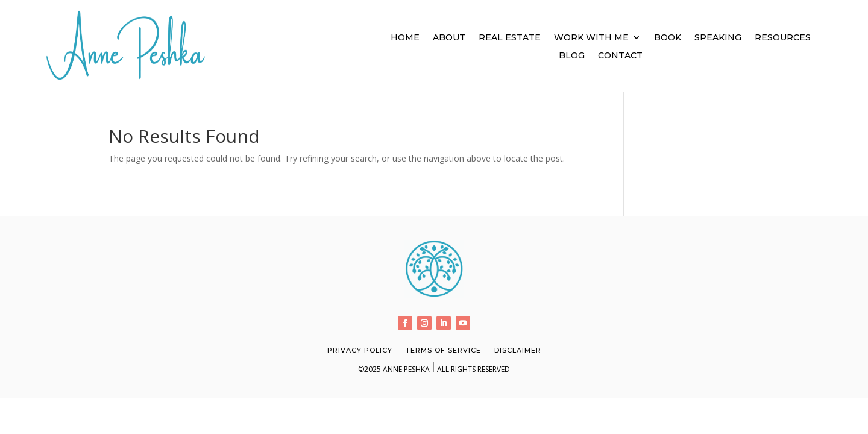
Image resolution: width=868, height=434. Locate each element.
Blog (572, 56)
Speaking (718, 38)
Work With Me (591, 38)
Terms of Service (443, 350)
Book (668, 38)
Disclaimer (518, 350)
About (449, 38)
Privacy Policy (360, 350)
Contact (620, 56)
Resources (783, 38)
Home (405, 38)
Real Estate (510, 38)
